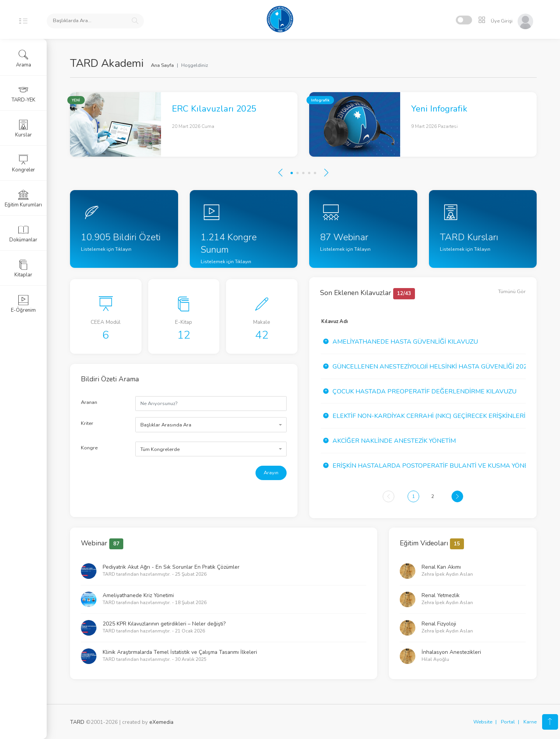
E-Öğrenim (23, 304)
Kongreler (24, 164)
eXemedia (161, 722)
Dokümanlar (23, 234)
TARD (77, 722)
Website (483, 722)
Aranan (89, 402)
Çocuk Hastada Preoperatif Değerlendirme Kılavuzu (424, 391)
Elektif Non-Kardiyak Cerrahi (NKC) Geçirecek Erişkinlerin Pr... (438, 416)
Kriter (87, 423)
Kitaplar (23, 269)
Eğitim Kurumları (23, 199)
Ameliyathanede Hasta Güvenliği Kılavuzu (405, 342)
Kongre (89, 448)
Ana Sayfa (162, 65)
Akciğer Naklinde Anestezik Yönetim (394, 441)
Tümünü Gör (512, 292)
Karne (530, 722)
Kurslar (24, 129)
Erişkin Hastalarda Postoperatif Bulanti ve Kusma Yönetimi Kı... (442, 466)
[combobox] (211, 425)
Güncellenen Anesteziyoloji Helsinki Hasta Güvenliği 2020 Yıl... (439, 367)
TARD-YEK (24, 94)
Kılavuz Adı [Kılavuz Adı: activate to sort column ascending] (334, 321)
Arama (24, 59)
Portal (508, 722)
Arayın (271, 473)
